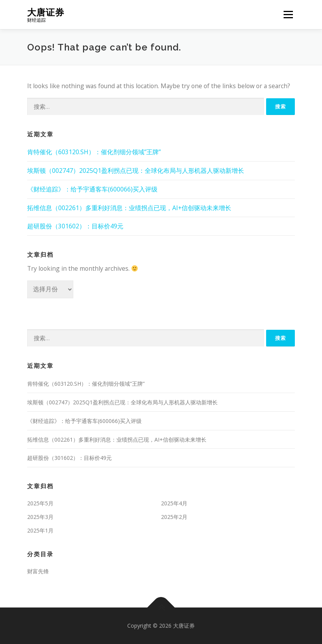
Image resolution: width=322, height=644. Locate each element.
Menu (288, 14)
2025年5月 (40, 503)
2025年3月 (40, 517)
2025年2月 (174, 517)
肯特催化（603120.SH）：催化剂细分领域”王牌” (94, 152)
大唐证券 (46, 12)
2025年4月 (174, 503)
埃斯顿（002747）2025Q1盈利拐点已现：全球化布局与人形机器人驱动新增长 (136, 171)
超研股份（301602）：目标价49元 (75, 226)
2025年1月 (40, 530)
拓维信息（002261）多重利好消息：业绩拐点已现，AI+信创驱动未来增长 (129, 208)
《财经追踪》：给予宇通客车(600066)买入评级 (92, 189)
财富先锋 (38, 571)
